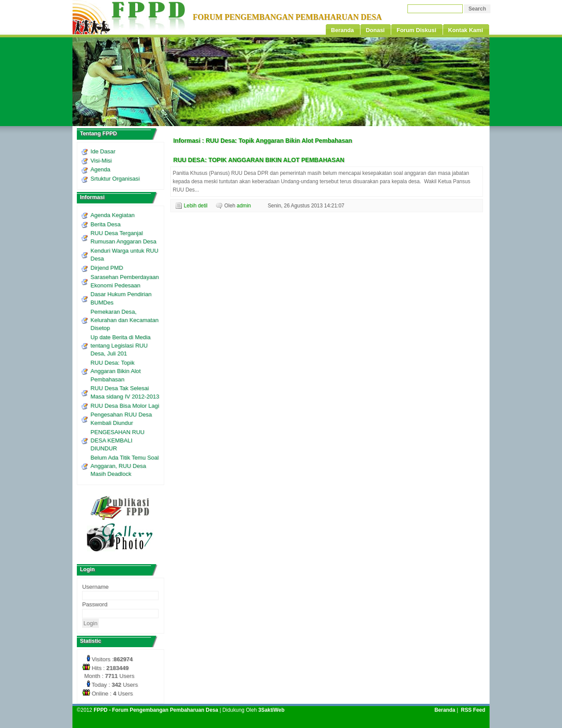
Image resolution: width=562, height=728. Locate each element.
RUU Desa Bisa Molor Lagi (125, 406)
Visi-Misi (101, 161)
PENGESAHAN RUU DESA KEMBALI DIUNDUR (117, 440)
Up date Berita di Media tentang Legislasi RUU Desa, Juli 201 (121, 345)
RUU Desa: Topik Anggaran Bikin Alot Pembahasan (115, 371)
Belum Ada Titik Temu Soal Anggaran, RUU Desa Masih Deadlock (125, 466)
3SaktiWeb (271, 710)
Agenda (100, 169)
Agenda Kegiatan (112, 215)
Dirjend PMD (107, 268)
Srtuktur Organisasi (115, 179)
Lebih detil (196, 206)
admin (244, 206)
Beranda (445, 710)
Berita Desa (105, 224)
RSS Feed (473, 710)
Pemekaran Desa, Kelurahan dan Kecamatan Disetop (124, 320)
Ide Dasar (103, 151)
